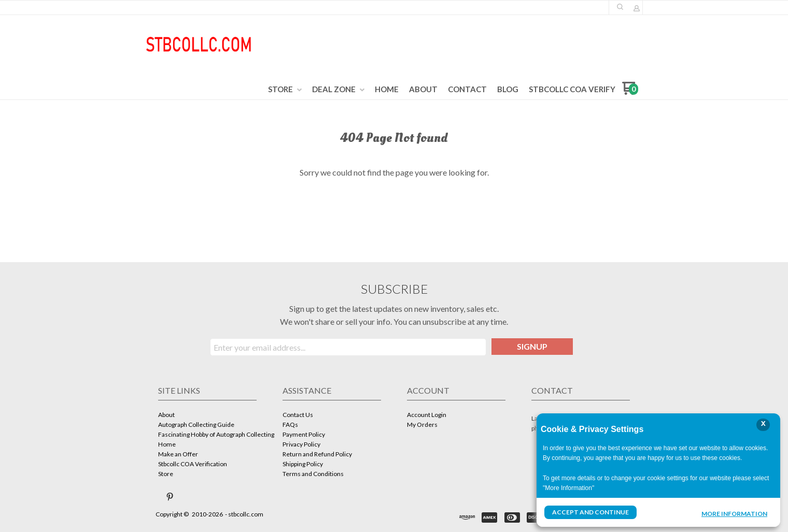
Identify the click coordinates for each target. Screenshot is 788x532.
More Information (734, 513)
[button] (620, 7)
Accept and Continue (590, 512)
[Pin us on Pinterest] (170, 497)
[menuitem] (285, 90)
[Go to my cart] (630, 92)
